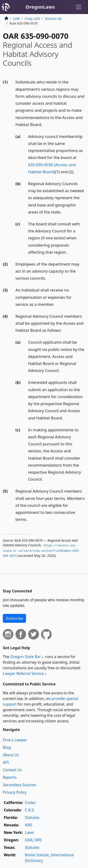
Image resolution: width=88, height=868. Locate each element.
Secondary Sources (19, 785)
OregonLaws (40, 7)
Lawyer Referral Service (23, 674)
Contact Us (12, 770)
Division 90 (53, 19)
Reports (10, 777)
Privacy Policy (15, 792)
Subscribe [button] (14, 618)
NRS (29, 825)
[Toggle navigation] (79, 7)
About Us (11, 755)
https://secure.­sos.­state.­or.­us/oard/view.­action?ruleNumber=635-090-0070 (42, 551)
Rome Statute (37, 855)
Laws (29, 832)
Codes (30, 803)
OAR (16, 19)
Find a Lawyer (15, 740)
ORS (38, 840)
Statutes (32, 818)
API (6, 762)
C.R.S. (30, 810)
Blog (7, 747)
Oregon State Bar (26, 657)
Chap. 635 (32, 19)
